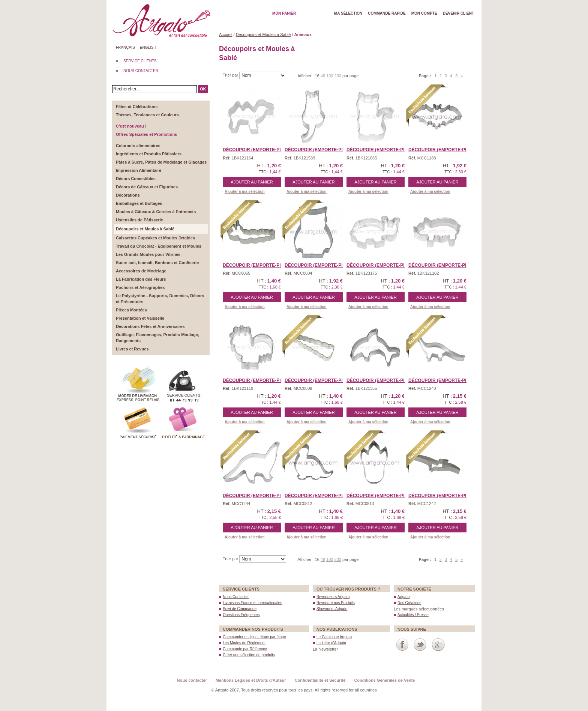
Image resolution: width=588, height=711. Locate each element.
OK (203, 89)
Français (125, 47)
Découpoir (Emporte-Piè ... (441, 150)
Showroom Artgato (332, 609)
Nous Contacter (236, 597)
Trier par (231, 75)
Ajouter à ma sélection (245, 192)
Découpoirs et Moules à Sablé (263, 35)
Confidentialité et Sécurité (320, 680)
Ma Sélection (348, 13)
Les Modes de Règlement (244, 643)
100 (330, 76)
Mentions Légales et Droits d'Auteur (251, 680)
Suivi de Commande (240, 609)
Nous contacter (192, 680)
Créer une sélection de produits (249, 655)
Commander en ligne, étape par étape (254, 637)
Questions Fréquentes (241, 615)
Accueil (226, 35)
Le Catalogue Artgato (334, 637)
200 (338, 76)
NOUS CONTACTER (141, 71)
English (148, 47)
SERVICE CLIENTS (140, 61)
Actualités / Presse (413, 615)
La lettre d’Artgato (331, 643)
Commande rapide (387, 13)
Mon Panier (284, 13)
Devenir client (458, 13)
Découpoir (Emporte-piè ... (256, 150)
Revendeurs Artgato (333, 597)
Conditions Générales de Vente (384, 680)
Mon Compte (424, 13)
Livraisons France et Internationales (252, 603)
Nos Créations (409, 603)
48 (323, 76)
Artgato (403, 597)
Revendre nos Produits (336, 603)
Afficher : (306, 76)
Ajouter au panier (252, 182)
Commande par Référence (245, 649)
